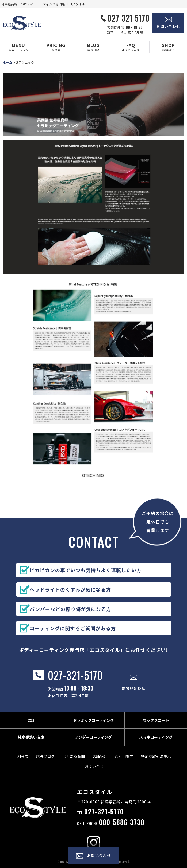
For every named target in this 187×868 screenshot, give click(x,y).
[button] (19, 47)
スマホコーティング (156, 743)
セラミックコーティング (93, 726)
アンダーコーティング (93, 743)
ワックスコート (156, 726)
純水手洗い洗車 (31, 743)
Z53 (31, 726)
